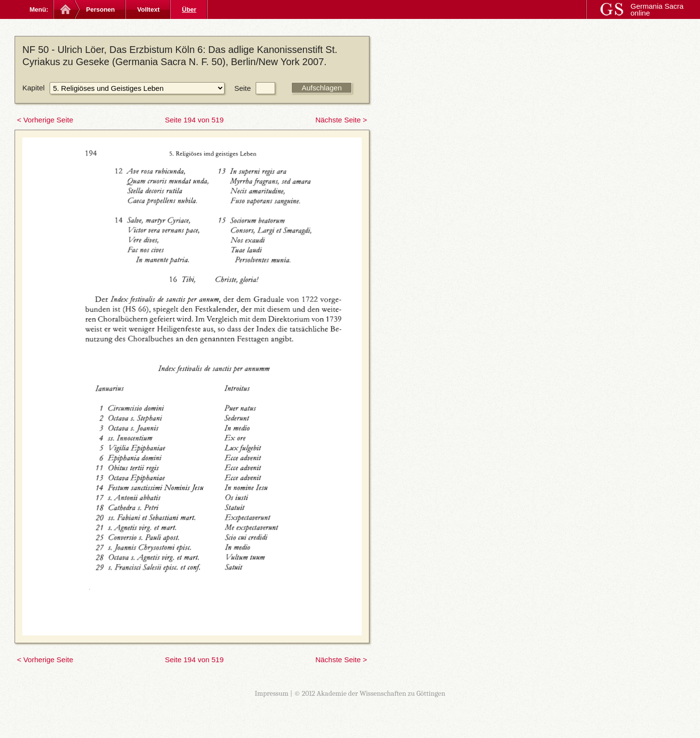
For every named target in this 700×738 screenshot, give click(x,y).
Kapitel (34, 88)
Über (189, 9)
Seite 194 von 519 (194, 120)
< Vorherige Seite (45, 120)
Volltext (148, 9)
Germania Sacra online (657, 9)
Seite (243, 88)
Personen (100, 9)
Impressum (272, 693)
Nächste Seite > (341, 120)
